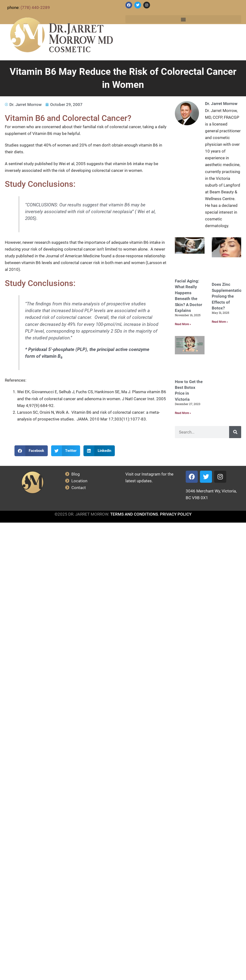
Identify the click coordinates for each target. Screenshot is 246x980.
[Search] (235, 432)
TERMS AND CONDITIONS (134, 514)
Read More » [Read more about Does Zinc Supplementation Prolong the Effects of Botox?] (220, 322)
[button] (183, 19)
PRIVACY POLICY (176, 514)
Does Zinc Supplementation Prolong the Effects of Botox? (228, 296)
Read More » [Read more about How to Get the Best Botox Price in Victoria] (183, 413)
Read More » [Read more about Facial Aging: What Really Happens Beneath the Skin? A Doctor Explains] (183, 324)
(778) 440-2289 (35, 7)
